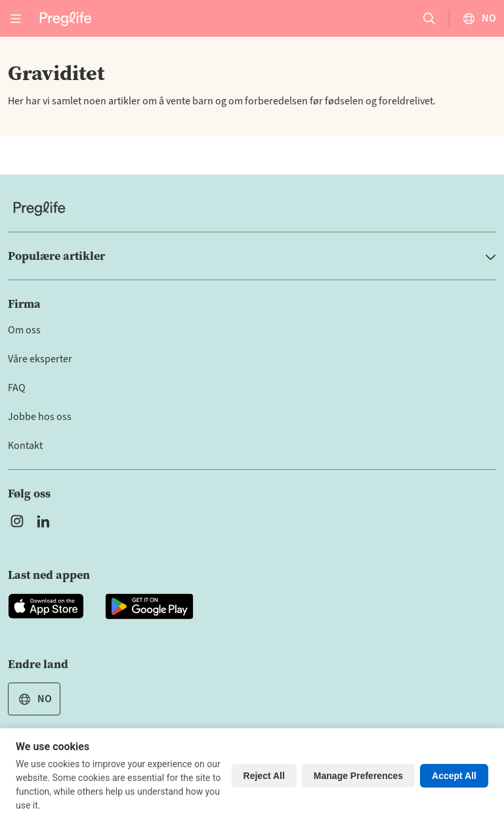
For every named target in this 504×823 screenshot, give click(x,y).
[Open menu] (16, 18)
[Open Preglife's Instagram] (17, 521)
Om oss (24, 330)
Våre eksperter (40, 359)
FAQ (17, 388)
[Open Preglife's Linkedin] (46, 521)
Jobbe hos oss (40, 417)
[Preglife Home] (66, 18)
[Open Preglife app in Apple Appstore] (46, 606)
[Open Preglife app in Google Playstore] (149, 606)
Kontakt (25, 446)
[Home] (252, 208)
